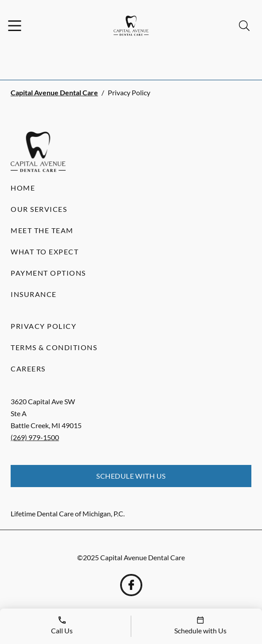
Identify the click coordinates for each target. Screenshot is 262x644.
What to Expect (45, 252)
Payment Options (48, 273)
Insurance (34, 294)
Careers (28, 369)
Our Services (39, 209)
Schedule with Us (131, 476)
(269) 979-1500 (35, 437)
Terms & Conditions (54, 347)
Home (23, 188)
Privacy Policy (43, 326)
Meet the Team (42, 230)
